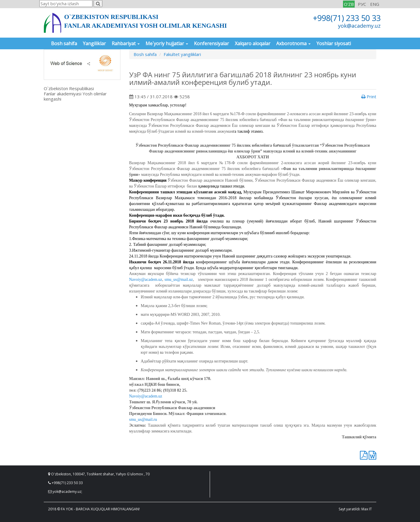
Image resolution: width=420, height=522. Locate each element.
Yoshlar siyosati (334, 43)
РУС (362, 4)
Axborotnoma (293, 43)
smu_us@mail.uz (179, 280)
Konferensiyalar (211, 43)
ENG (375, 4)
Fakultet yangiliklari (182, 54)
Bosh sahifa (64, 43)
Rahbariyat (126, 43)
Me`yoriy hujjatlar (167, 43)
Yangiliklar (94, 43)
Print (369, 97)
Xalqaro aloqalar (253, 43)
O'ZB (349, 4)
